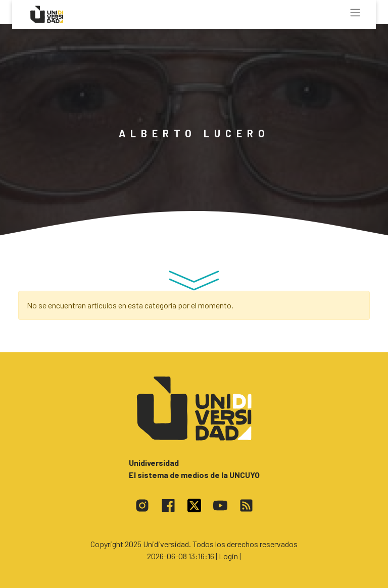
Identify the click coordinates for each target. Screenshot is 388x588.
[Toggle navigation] (355, 13)
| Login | (228, 556)
